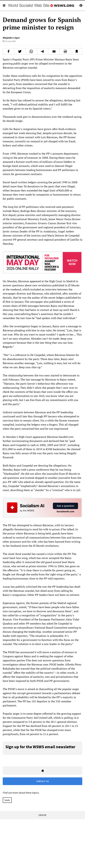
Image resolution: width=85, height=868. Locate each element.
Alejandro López (11, 38)
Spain (7, 800)
